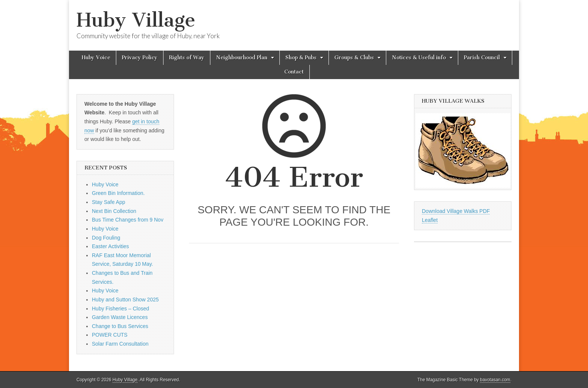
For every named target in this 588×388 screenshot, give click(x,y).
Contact (294, 72)
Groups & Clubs (354, 58)
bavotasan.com (495, 380)
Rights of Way (187, 58)
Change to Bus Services (120, 326)
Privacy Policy (140, 58)
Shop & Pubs (301, 58)
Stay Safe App (109, 202)
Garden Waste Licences (120, 317)
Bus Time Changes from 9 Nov (128, 220)
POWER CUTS (110, 335)
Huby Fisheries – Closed (121, 309)
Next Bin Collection (114, 211)
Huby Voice (96, 58)
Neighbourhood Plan (242, 58)
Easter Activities (110, 246)
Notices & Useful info (419, 58)
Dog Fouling (106, 238)
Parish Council (482, 58)
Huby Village (136, 20)
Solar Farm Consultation (120, 344)
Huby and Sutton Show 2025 (125, 300)
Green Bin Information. (118, 193)
